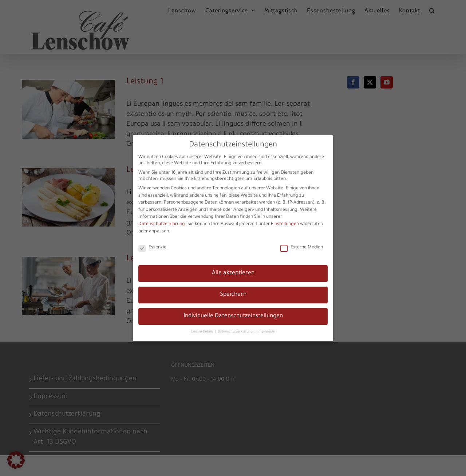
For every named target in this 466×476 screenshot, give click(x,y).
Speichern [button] (233, 294)
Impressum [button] (266, 331)
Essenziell (153, 247)
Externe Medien (302, 247)
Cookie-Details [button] (202, 331)
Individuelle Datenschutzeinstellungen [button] (233, 316)
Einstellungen (285, 224)
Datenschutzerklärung (162, 224)
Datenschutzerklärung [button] (236, 331)
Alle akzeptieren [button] (233, 273)
